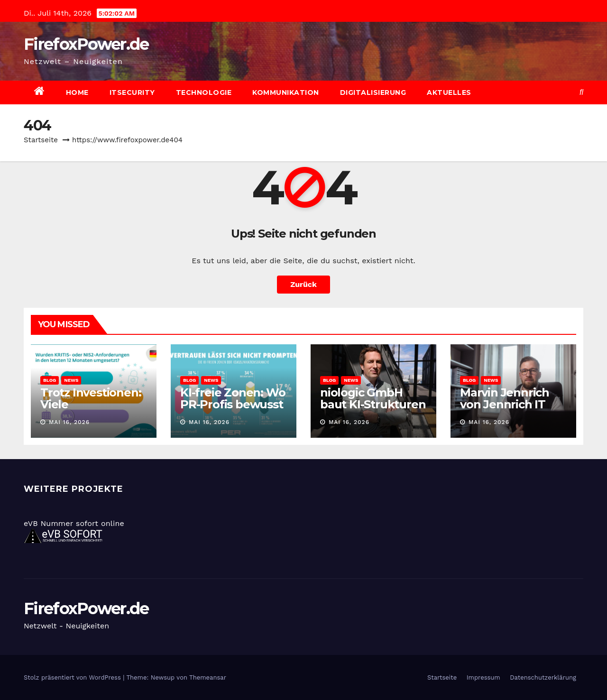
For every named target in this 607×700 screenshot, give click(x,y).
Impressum (483, 677)
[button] (581, 92)
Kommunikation (286, 92)
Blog (50, 380)
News (71, 380)
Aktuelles (449, 92)
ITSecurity (132, 92)
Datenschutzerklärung (543, 677)
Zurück (303, 284)
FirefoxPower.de (86, 44)
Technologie (204, 92)
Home (77, 92)
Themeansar (208, 677)
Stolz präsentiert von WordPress (73, 677)
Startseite (41, 140)
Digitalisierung (373, 92)
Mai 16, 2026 (69, 422)
